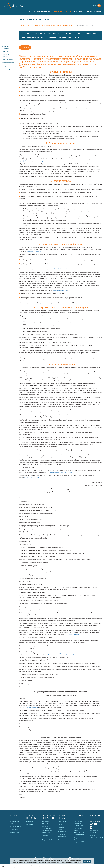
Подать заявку (6, 51)
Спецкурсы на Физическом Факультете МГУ (79, 823)
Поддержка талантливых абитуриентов (63, 37)
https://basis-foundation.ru (30, 707)
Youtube (96, 825)
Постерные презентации (62, 836)
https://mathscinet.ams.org (56, 161)
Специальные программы (62, 11)
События (89, 11)
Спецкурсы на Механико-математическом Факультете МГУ (79, 832)
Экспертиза (91, 33)
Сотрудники (14, 830)
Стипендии (26, 33)
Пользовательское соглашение (95, 831)
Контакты (97, 11)
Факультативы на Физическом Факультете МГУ (79, 840)
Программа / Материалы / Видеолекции (62, 830)
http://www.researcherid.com (55, 472)
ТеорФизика (30, 821)
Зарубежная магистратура (32, 37)
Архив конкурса (6, 69)
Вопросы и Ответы (7, 60)
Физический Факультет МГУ (47, 822)
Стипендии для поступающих (47, 33)
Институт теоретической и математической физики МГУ (47, 830)
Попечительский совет (15, 822)
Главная (21, 25)
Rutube (91, 828)
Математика (30, 824)
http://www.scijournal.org (31, 478)
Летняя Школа (79, 11)
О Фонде (32, 11)
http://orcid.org (69, 472)
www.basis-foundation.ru (34, 252)
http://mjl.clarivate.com (26, 161)
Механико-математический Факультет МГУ (55, 25)
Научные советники (16, 826)
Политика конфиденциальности (96, 836)
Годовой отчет (15, 833)
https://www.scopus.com (40, 161)
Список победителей (8, 63)
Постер (4, 66)
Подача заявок (92, 6)
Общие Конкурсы (43, 11)
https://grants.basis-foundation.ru (60, 269)
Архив (60, 840)
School (79, 33)
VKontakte (91, 825)
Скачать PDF (25, 47)
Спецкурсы (73, 25)
